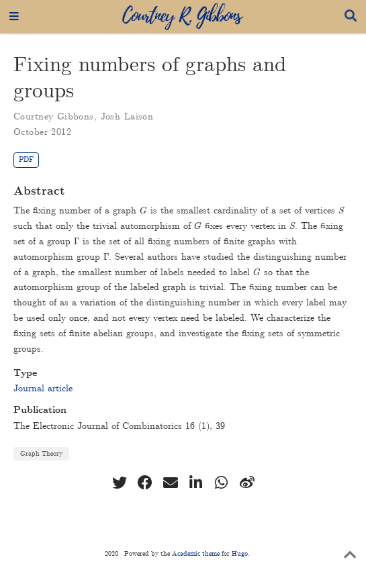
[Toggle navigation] (14, 17)
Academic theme (196, 554)
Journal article (43, 389)
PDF (26, 160)
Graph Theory (41, 454)
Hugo (240, 554)
